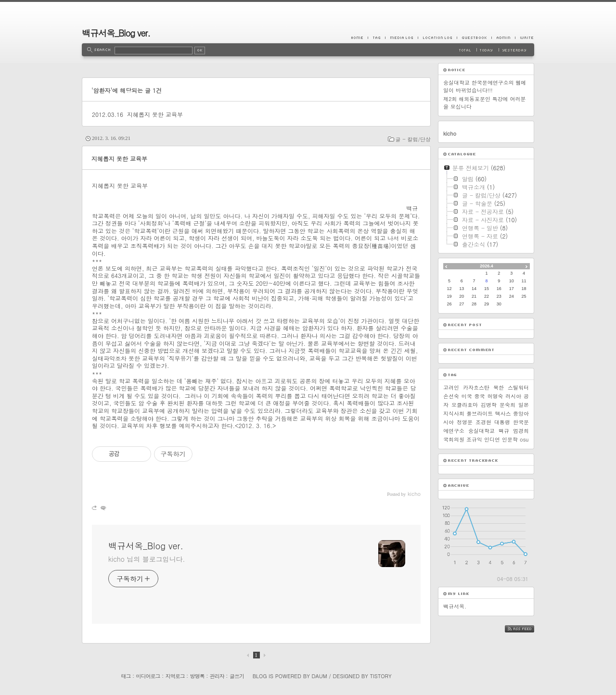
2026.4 (487, 266)
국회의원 (454, 439)
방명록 (197, 676)
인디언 (492, 439)
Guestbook (474, 38)
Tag (376, 38)
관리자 (217, 676)
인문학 (510, 439)
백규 (504, 431)
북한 (499, 387)
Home (359, 38)
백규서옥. (455, 606)
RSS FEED (527, 629)
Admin (503, 38)
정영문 (465, 422)
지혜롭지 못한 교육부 (155, 114)
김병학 (489, 405)
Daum (320, 676)
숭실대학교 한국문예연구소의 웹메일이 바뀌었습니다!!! (485, 86)
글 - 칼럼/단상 (413, 139)
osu (524, 439)
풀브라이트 (480, 413)
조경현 (483, 422)
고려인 (451, 387)
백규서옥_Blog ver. (116, 33)
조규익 (474, 439)
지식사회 (454, 413)
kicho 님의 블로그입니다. (147, 559)
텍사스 (503, 413)
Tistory (381, 676)
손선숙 (451, 396)
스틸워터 (518, 387)
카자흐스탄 (476, 387)
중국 (480, 396)
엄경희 (521, 431)
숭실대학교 (481, 431)
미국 (467, 396)
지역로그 (175, 676)
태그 (126, 676)
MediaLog (401, 38)
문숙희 (507, 405)
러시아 (513, 396)
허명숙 (495, 396)
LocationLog (437, 38)
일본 (524, 405)
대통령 (502, 422)
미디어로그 (148, 676)
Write (525, 38)
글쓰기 (237, 676)
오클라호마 (465, 405)
